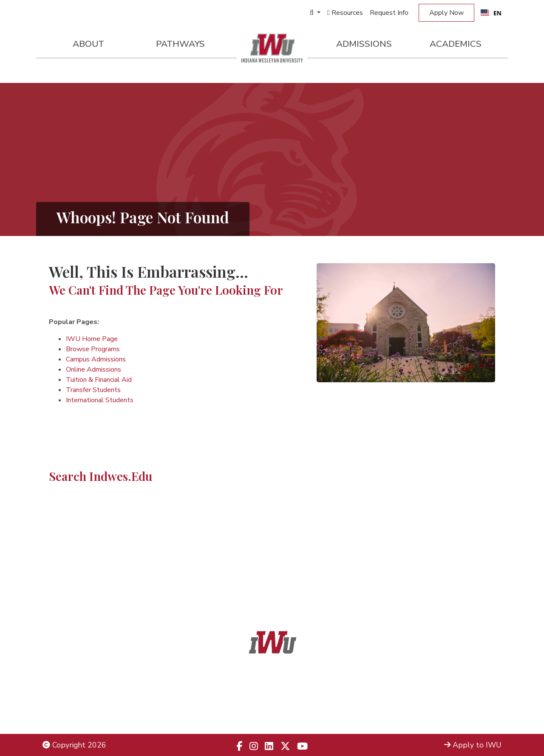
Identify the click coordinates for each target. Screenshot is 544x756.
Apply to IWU (473, 745)
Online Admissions (93, 369)
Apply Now (446, 13)
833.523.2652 (292, 715)
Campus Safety (476, 715)
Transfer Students (93, 390)
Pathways (180, 44)
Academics (456, 44)
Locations (485, 692)
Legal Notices (66, 681)
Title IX (55, 692)
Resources (345, 13)
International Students (100, 400)
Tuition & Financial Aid (99, 380)
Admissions (364, 44)
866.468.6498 (291, 692)
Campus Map (479, 704)
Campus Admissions (96, 359)
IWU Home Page (92, 339)
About (88, 44)
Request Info (389, 13)
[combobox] (491, 13)
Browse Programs (93, 349)
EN (491, 13)
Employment (64, 715)
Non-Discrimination (74, 704)
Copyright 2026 (74, 745)
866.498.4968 (283, 704)
